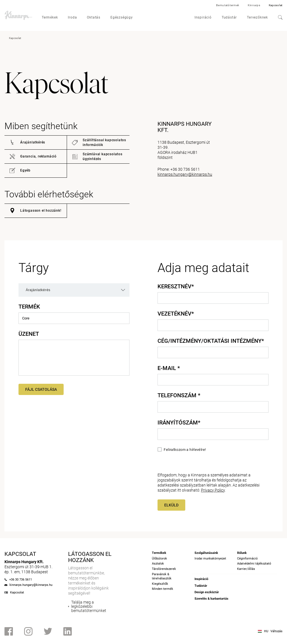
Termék (29, 307)
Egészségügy (122, 17)
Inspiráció (203, 17)
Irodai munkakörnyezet (210, 559)
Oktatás (94, 17)
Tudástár (229, 17)
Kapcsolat (276, 5)
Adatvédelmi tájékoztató (254, 564)
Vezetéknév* (176, 314)
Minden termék (163, 589)
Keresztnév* (176, 286)
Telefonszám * (179, 395)
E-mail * (169, 368)
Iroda (72, 17)
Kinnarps (254, 5)
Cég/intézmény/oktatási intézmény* (211, 341)
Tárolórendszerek (164, 569)
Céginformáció (247, 559)
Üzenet (29, 334)
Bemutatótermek (228, 5)
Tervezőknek (257, 17)
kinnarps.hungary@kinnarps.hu (185, 174)
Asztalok (158, 564)
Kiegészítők (160, 584)
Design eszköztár (207, 592)
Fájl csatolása (41, 389)
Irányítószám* (179, 423)
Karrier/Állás (246, 569)
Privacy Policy (213, 490)
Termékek (50, 17)
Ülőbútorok (159, 559)
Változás (276, 631)
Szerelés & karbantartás (211, 599)
